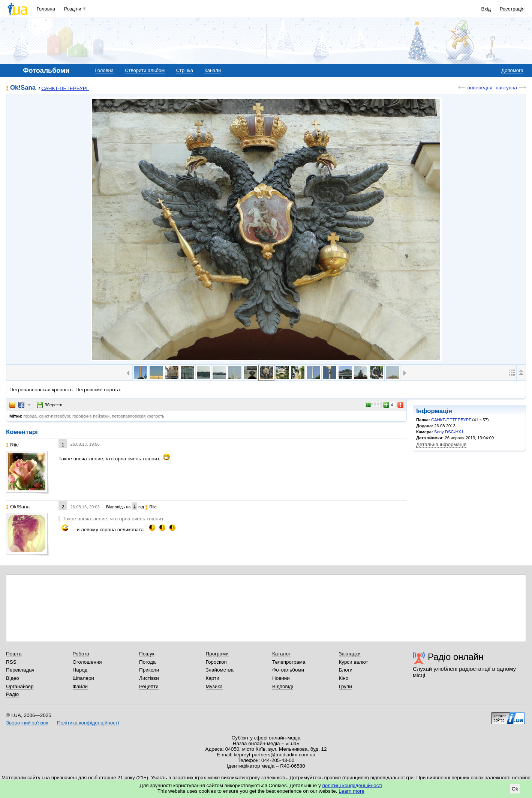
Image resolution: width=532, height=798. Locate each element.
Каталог (281, 654)
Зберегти (50, 405)
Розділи (73, 9)
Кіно (344, 678)
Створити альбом (145, 70)
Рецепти (149, 686)
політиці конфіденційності (352, 785)
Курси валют (354, 662)
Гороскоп (216, 662)
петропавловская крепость (138, 416)
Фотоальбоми (288, 670)
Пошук (147, 654)
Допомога (512, 70)
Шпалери (83, 678)
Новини (281, 678)
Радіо (12, 694)
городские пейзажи (91, 416)
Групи (345, 686)
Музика (214, 686)
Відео (13, 678)
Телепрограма (289, 662)
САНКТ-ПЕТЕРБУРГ (65, 88)
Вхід (486, 9)
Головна (46, 9)
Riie (12, 445)
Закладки (350, 654)
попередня (480, 88)
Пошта (14, 654)
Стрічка (184, 70)
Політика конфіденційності (88, 723)
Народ (80, 670)
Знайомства (220, 670)
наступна (506, 88)
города (30, 416)
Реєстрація (512, 9)
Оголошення (87, 662)
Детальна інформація (441, 444)
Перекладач (20, 670)
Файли (80, 686)
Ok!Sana (23, 88)
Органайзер (20, 686)
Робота (81, 654)
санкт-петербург (54, 416)
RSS (11, 662)
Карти (213, 678)
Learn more (351, 791)
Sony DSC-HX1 (449, 432)
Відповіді (283, 686)
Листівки (149, 678)
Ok (515, 789)
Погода (147, 662)
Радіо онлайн (456, 657)
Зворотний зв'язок (27, 723)
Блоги (346, 670)
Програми (217, 654)
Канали (213, 70)
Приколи (149, 670)
